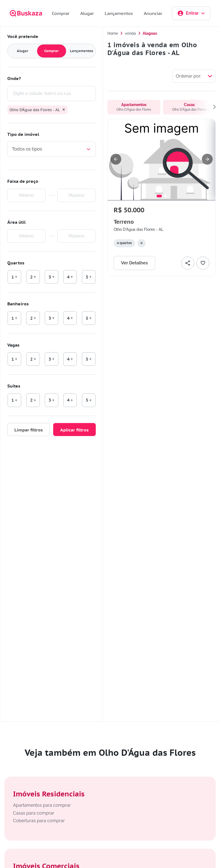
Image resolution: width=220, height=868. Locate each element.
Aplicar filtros (74, 430)
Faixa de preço (23, 181)
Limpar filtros (29, 430)
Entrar (191, 13)
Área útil (16, 222)
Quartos (16, 263)
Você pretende (23, 36)
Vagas (13, 345)
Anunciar (153, 13)
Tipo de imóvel (23, 134)
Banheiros (18, 304)
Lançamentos (119, 13)
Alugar (87, 13)
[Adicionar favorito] (203, 263)
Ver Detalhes (134, 263)
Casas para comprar (34, 813)
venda (130, 33)
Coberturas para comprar (39, 821)
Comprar (61, 13)
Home (113, 33)
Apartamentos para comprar (42, 805)
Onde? (14, 78)
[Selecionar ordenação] (194, 76)
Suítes (14, 386)
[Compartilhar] (188, 263)
